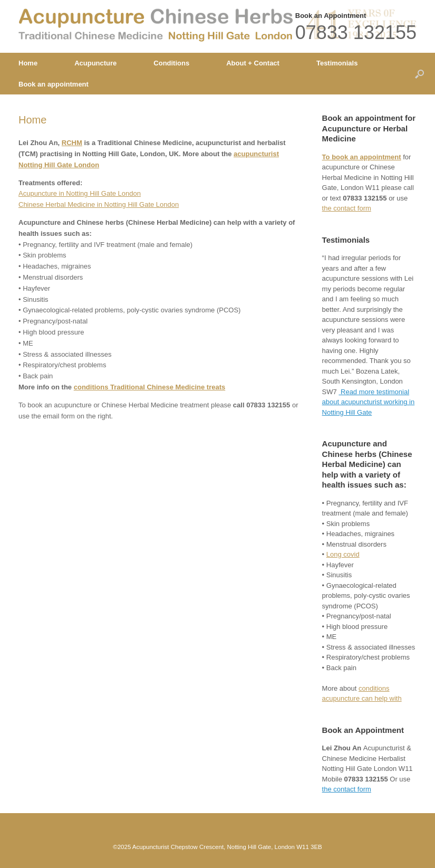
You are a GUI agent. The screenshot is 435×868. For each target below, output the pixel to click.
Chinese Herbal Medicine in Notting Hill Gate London (99, 204)
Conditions (171, 63)
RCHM (72, 143)
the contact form (347, 208)
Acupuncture (95, 63)
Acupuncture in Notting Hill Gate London (80, 193)
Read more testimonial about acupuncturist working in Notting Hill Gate (369, 402)
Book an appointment (54, 84)
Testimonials (337, 63)
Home (28, 63)
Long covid (343, 554)
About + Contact (253, 63)
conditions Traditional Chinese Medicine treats (150, 387)
